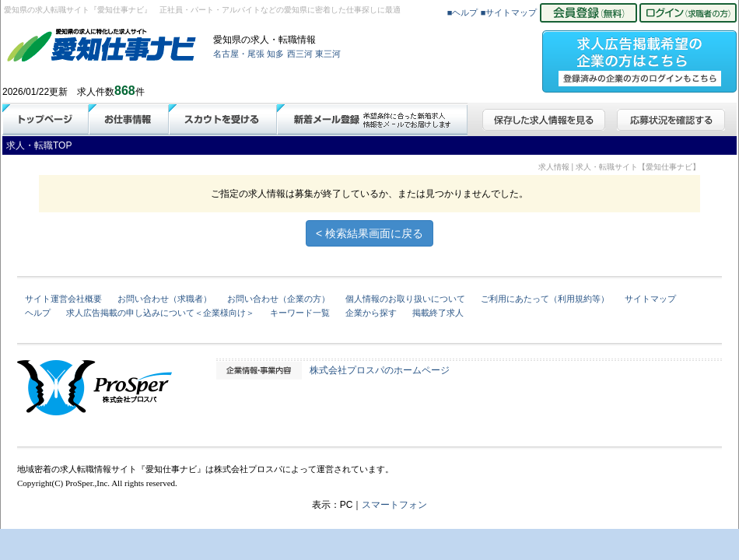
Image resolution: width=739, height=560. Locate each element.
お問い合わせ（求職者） (165, 299)
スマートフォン (394, 505)
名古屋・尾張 (239, 54)
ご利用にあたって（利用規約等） (545, 299)
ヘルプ (38, 313)
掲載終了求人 (438, 313)
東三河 (328, 54)
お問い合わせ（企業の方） (278, 299)
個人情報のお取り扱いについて (405, 299)
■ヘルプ (463, 12)
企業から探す (371, 313)
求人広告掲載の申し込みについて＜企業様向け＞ (160, 313)
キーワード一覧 (300, 313)
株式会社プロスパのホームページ (380, 370)
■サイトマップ (509, 12)
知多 (275, 54)
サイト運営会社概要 (63, 299)
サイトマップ (650, 299)
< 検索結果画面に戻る (369, 233)
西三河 (300, 54)
